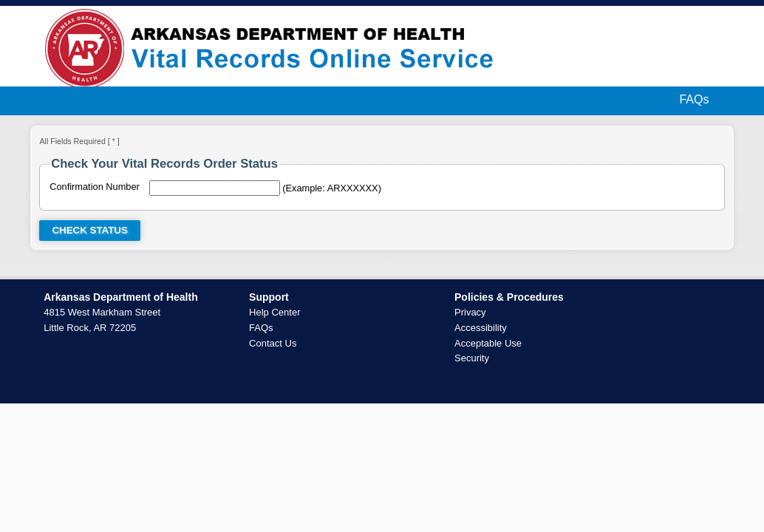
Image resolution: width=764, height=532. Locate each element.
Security (472, 358)
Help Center (274, 312)
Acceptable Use (488, 343)
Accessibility (481, 328)
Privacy (470, 312)
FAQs (694, 99)
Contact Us (273, 343)
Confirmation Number (95, 187)
